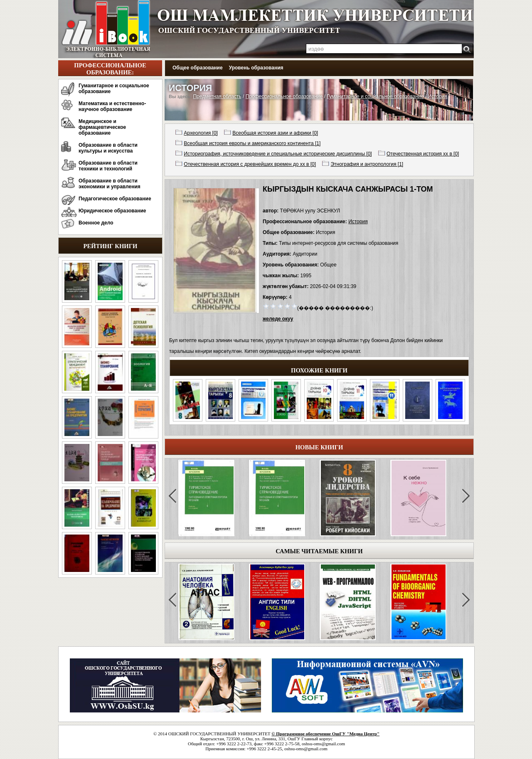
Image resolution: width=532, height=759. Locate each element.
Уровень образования (256, 68)
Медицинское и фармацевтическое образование (102, 127)
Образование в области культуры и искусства (108, 148)
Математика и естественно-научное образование (112, 106)
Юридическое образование (112, 211)
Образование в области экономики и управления (110, 184)
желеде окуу (278, 319)
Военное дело (96, 223)
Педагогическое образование (115, 199)
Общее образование (198, 68)
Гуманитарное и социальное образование (114, 89)
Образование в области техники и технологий (108, 166)
